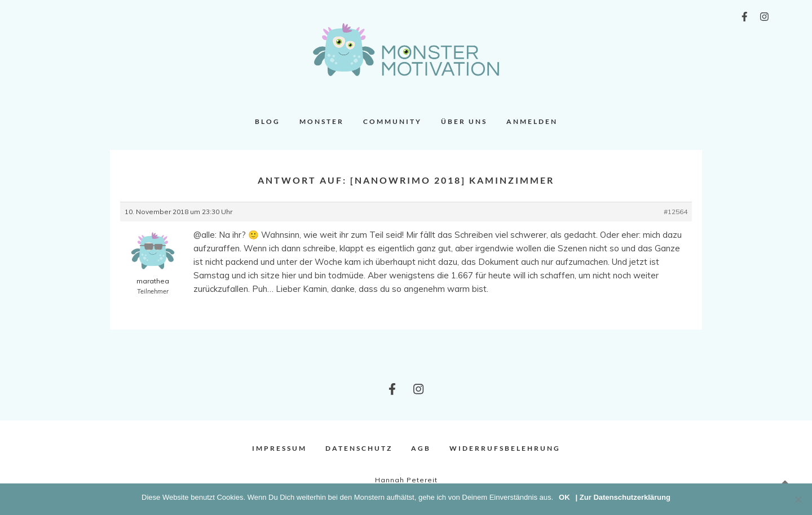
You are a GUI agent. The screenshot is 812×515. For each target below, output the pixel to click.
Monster (322, 121)
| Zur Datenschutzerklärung (623, 497)
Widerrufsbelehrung (505, 448)
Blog (268, 121)
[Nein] (798, 499)
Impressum (279, 448)
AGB (421, 448)
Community (392, 121)
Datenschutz (359, 448)
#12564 (676, 212)
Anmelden (532, 121)
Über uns (464, 121)
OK (564, 497)
